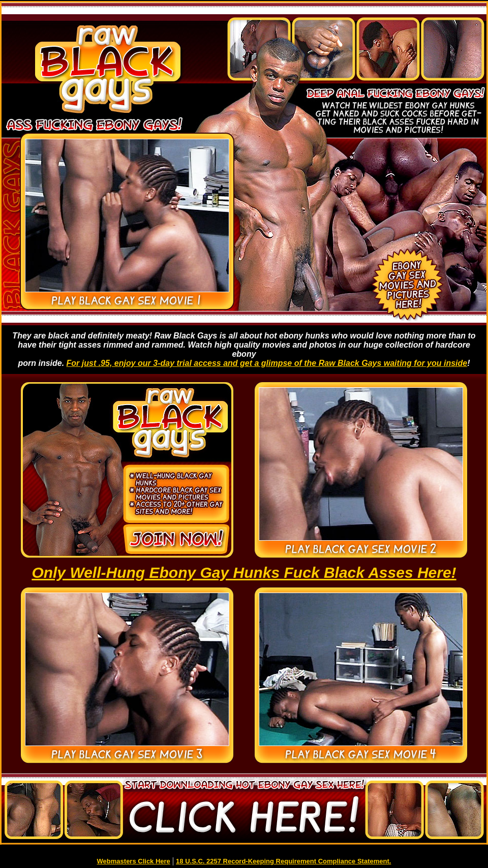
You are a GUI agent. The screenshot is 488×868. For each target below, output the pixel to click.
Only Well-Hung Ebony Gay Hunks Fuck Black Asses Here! (244, 572)
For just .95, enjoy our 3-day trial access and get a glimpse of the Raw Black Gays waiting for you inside (267, 363)
